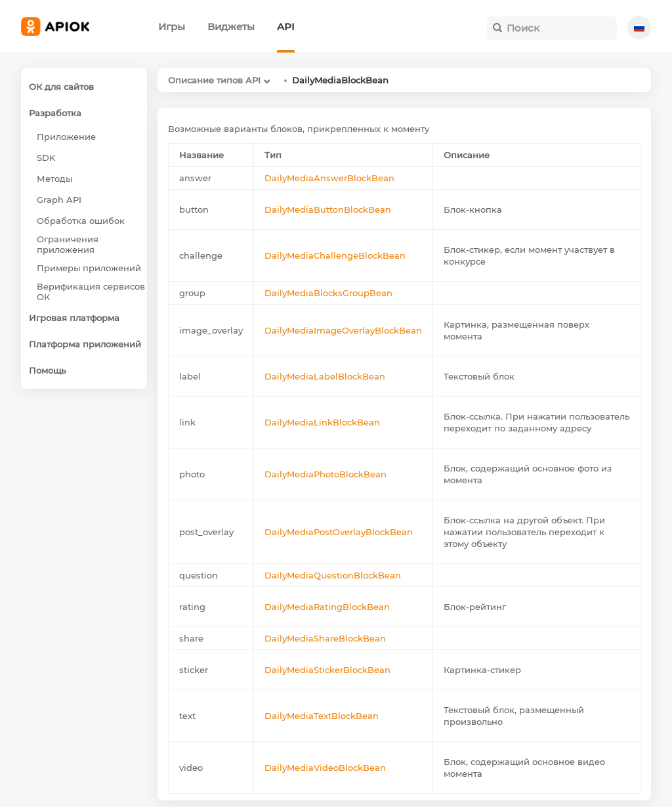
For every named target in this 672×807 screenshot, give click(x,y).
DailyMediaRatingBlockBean (327, 607)
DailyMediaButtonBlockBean (328, 209)
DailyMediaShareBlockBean (325, 638)
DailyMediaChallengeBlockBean (335, 255)
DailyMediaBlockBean (340, 80)
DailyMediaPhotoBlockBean (325, 474)
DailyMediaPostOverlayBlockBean (339, 532)
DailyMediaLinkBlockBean (322, 422)
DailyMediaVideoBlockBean (325, 768)
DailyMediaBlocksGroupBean (328, 293)
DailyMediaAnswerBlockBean (329, 178)
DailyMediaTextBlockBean (322, 716)
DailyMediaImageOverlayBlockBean (343, 330)
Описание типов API (214, 80)
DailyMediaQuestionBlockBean (333, 575)
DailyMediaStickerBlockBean (327, 670)
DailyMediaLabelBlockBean (325, 376)
